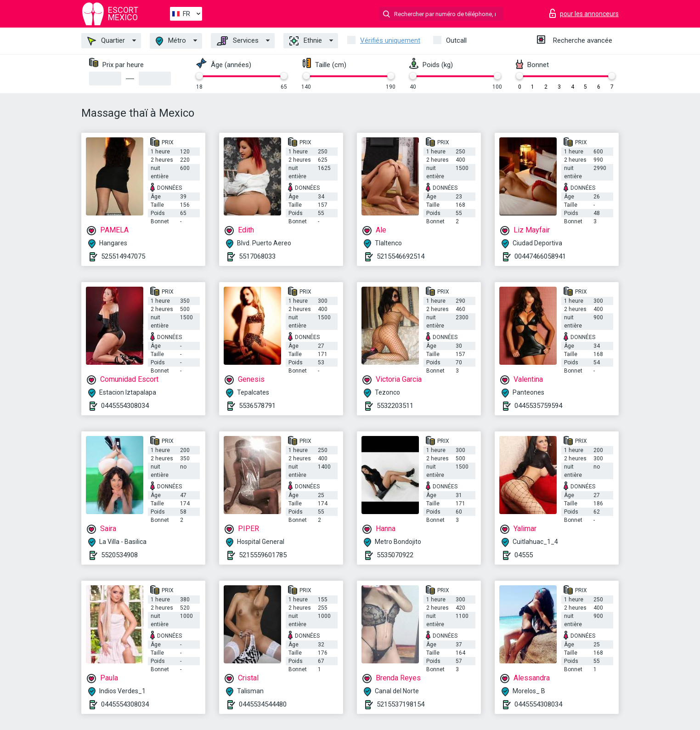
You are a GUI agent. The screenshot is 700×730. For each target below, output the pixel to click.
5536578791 (257, 406)
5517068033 (257, 256)
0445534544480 (263, 704)
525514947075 (123, 256)
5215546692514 (401, 256)
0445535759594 (538, 406)
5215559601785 (263, 555)
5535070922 (395, 555)
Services (238, 41)
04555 (524, 555)
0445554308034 (125, 406)
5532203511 (395, 406)
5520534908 (119, 555)
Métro (171, 41)
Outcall (456, 40)
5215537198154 (401, 704)
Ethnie (306, 41)
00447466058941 (540, 256)
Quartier (106, 41)
